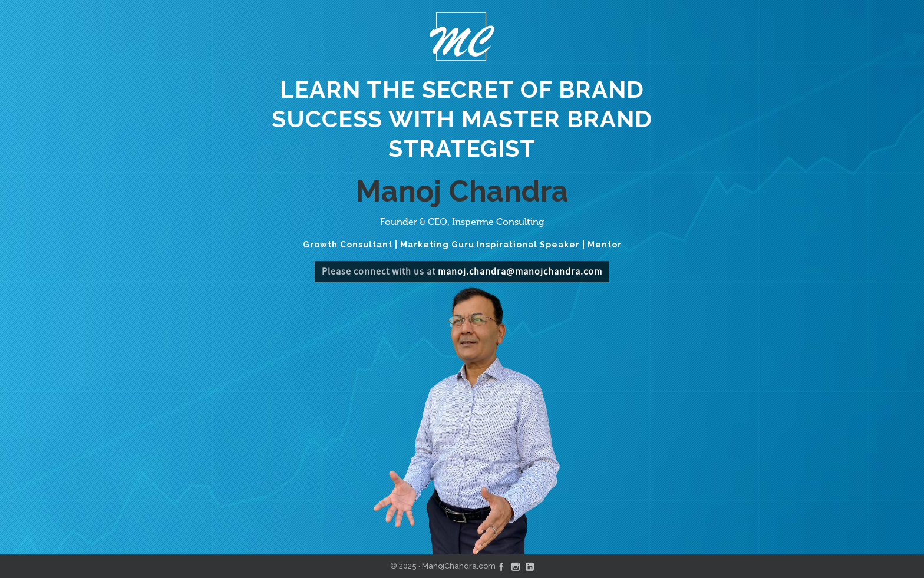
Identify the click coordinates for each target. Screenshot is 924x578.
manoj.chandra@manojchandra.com (520, 272)
